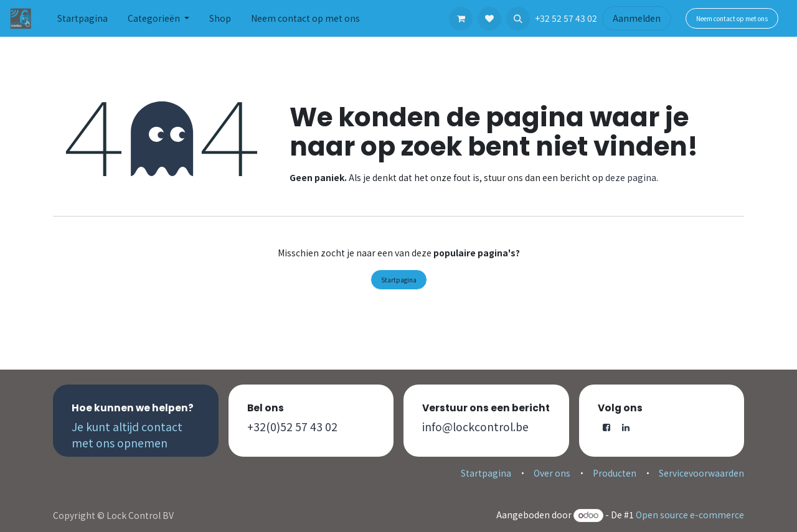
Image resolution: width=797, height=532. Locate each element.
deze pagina (631, 177)
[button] (518, 19)
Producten (615, 473)
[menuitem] (83, 18)
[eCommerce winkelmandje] (461, 19)
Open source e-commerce (690, 515)
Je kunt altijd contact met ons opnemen (127, 435)
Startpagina (399, 280)
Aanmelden (637, 18)
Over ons (552, 473)
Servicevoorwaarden (701, 473)
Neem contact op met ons (732, 18)
